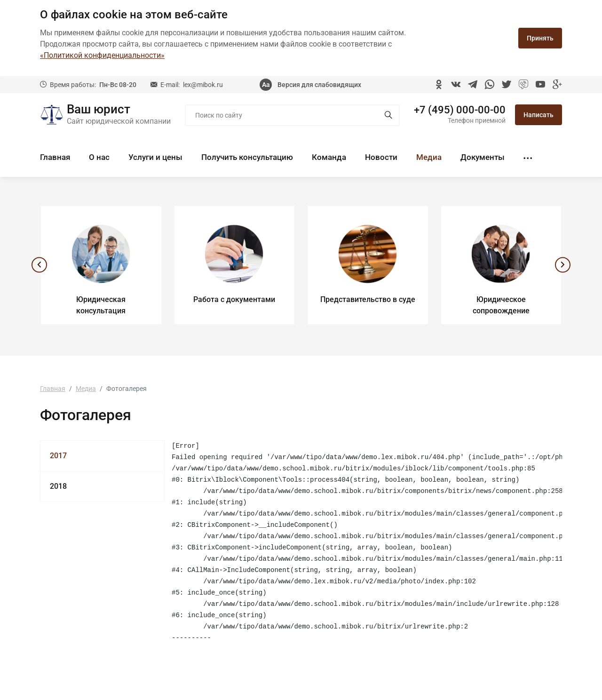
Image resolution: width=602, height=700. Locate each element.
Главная (55, 157)
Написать (539, 115)
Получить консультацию (247, 157)
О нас (99, 157)
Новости (381, 157)
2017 (58, 456)
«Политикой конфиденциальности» (102, 55)
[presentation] (38, 266)
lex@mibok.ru (203, 85)
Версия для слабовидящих (319, 85)
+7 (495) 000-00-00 (460, 110)
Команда (329, 157)
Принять (540, 38)
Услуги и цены (155, 157)
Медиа (429, 157)
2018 (58, 486)
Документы (483, 157)
